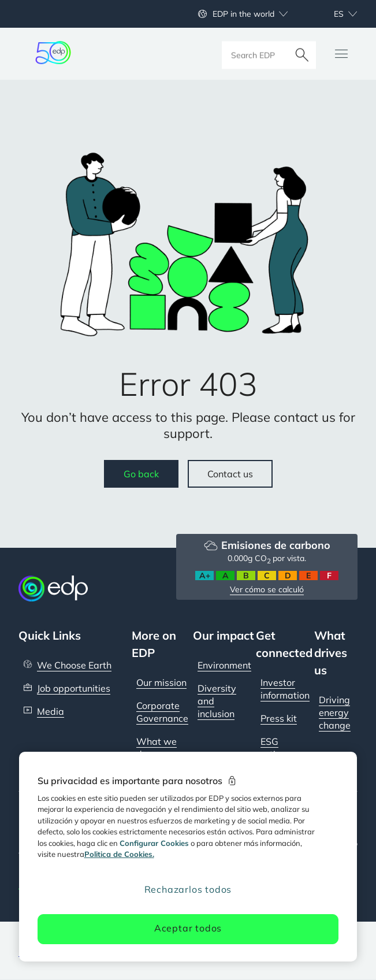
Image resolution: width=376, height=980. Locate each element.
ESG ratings (276, 748)
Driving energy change (335, 712)
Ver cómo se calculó (267, 589)
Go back (141, 474)
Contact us (230, 474)
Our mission (161, 682)
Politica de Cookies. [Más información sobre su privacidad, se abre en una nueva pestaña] (119, 854)
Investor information (285, 689)
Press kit (279, 718)
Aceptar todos (188, 928)
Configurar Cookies (154, 843)
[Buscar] (302, 54)
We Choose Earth (74, 665)
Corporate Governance (162, 712)
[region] (188, 857)
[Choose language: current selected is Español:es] (333, 14)
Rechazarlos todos (188, 889)
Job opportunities (74, 688)
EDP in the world (243, 14)
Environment (224, 665)
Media (51, 711)
